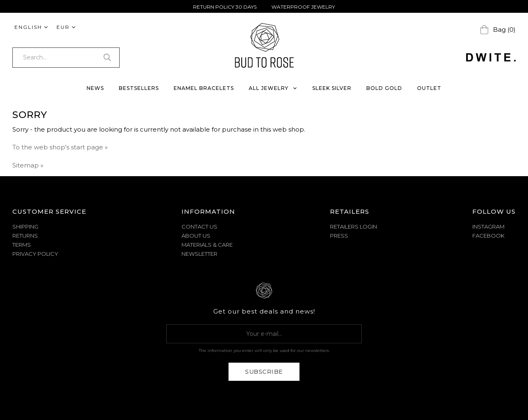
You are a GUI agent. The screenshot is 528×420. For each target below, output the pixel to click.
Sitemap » (28, 165)
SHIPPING (25, 227)
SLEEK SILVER (332, 88)
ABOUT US (196, 236)
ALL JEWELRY (273, 88)
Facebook (488, 236)
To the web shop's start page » (60, 147)
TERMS (22, 245)
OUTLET (429, 88)
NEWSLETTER (199, 254)
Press (339, 236)
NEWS (95, 88)
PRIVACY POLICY (35, 254)
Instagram (488, 227)
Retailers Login (354, 227)
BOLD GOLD (384, 88)
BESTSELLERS (139, 88)
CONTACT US (199, 227)
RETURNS (25, 236)
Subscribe (264, 372)
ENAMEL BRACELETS (204, 88)
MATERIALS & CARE (207, 245)
